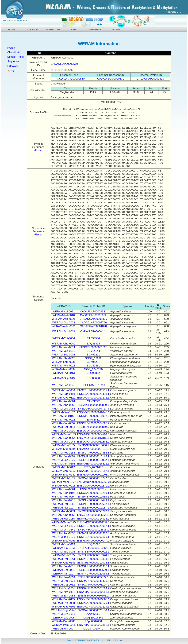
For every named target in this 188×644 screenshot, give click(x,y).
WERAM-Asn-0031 (64, 331)
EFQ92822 (93, 373)
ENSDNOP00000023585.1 (93, 599)
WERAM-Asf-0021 (64, 312)
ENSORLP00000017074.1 (93, 563)
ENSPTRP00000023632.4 (93, 504)
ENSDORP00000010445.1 (93, 412)
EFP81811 (93, 420)
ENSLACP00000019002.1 (93, 460)
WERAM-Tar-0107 (64, 574)
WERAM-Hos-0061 (64, 489)
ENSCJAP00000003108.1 (93, 585)
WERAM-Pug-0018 (64, 420)
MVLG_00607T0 (93, 629)
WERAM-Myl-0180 (64, 519)
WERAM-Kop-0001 (64, 401)
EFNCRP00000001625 (93, 347)
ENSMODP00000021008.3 (93, 475)
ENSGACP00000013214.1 (93, 607)
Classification (15, 52)
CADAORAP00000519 (64, 64)
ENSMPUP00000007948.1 (93, 449)
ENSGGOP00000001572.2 (93, 486)
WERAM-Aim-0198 (64, 464)
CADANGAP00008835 (93, 319)
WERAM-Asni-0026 (64, 319)
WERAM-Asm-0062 (64, 471)
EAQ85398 (93, 344)
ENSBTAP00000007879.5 (93, 427)
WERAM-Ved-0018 (64, 351)
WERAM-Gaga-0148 (64, 610)
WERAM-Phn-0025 (64, 358)
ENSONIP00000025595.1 (93, 530)
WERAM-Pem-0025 (64, 625)
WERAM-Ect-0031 (64, 570)
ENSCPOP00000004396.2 (93, 423)
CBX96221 (93, 362)
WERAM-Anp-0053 (64, 405)
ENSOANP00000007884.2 (93, 588)
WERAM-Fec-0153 (64, 453)
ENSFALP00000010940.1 (93, 548)
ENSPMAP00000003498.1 (93, 625)
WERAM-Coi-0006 (64, 338)
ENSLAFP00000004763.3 (93, 409)
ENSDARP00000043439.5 (93, 581)
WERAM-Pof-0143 (64, 559)
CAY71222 (93, 401)
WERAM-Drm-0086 (64, 621)
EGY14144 (93, 351)
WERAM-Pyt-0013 (64, 373)
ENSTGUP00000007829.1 (93, 537)
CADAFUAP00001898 (93, 326)
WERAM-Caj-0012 (64, 585)
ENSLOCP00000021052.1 (93, 526)
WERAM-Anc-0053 (64, 533)
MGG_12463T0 (93, 369)
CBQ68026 (93, 544)
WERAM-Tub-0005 (64, 552)
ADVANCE (32, 29)
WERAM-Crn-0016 (64, 614)
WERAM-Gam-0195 (64, 522)
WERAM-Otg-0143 (64, 442)
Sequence (13, 61)
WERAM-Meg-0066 (64, 541)
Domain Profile (16, 57)
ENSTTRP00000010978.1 (93, 555)
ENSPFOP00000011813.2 (93, 559)
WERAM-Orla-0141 (64, 563)
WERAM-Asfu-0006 (64, 326)
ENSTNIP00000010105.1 (93, 596)
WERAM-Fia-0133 (64, 548)
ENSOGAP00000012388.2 (93, 442)
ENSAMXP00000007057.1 (93, 471)
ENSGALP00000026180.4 (93, 610)
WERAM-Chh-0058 (64, 515)
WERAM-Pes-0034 (64, 577)
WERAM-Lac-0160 (64, 460)
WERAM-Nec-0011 (64, 347)
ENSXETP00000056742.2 (93, 511)
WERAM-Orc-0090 (64, 431)
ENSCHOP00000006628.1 (93, 515)
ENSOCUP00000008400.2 (93, 431)
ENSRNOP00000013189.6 (93, 438)
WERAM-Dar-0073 (64, 581)
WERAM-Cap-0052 (64, 423)
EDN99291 (93, 355)
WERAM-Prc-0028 (64, 603)
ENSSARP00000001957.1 (93, 566)
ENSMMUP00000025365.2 (93, 482)
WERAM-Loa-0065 (64, 409)
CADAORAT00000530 (111, 79)
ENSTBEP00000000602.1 (93, 552)
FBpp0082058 (93, 621)
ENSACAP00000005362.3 (93, 533)
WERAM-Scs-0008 (64, 355)
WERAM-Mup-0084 (64, 449)
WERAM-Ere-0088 (64, 390)
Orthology (13, 66)
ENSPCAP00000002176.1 (93, 603)
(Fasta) (38, 150)
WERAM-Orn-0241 (64, 530)
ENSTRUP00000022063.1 (93, 574)
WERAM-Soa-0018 (64, 566)
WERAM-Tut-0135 (64, 555)
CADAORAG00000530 (71, 79)
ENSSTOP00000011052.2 (93, 416)
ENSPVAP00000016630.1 (93, 445)
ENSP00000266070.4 (93, 489)
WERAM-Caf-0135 (64, 478)
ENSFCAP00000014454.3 (93, 453)
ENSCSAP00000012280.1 (93, 493)
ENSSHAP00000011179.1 (93, 456)
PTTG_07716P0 (93, 467)
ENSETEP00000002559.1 (93, 570)
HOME (12, 29)
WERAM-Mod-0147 (64, 475)
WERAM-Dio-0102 (64, 412)
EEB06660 (93, 378)
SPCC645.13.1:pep (93, 385)
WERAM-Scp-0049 (64, 385)
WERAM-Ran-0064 (64, 438)
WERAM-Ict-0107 (64, 416)
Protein (11, 48)
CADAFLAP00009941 (93, 312)
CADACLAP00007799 (93, 323)
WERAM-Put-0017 (64, 467)
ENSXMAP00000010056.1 (93, 592)
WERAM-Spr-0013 (64, 544)
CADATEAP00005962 (93, 315)
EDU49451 (93, 366)
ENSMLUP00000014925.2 (93, 519)
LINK (74, 29)
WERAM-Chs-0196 (64, 493)
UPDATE (115, 29)
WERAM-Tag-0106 (64, 537)
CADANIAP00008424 (93, 331)
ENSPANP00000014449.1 (93, 500)
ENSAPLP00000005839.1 (93, 405)
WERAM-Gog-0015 (64, 486)
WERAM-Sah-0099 (64, 456)
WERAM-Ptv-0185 (64, 445)
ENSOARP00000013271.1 (93, 398)
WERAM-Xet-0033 (64, 511)
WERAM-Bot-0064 (64, 427)
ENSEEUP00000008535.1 (93, 390)
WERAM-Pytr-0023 (64, 366)
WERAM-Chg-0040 (64, 344)
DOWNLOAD (53, 29)
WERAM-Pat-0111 (64, 504)
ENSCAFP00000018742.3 (93, 478)
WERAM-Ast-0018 (64, 315)
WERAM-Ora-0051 (64, 588)
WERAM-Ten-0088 (64, 596)
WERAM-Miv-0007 (64, 629)
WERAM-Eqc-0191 (64, 394)
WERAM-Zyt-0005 (64, 618)
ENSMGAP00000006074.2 (93, 541)
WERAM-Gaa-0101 (64, 607)
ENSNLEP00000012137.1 (93, 508)
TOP (13, 71)
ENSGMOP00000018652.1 (93, 522)
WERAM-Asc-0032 (64, 323)
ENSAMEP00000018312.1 (93, 464)
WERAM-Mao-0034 (64, 369)
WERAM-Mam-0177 (64, 482)
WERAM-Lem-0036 (64, 362)
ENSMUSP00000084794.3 (93, 434)
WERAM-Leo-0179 (64, 526)
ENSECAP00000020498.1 (93, 394)
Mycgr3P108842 (93, 618)
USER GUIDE (94, 29)
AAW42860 (93, 614)
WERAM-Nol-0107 (64, 508)
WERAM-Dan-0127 (64, 599)
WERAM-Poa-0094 (64, 497)
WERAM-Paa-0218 (64, 500)
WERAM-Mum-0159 (64, 434)
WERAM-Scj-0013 (64, 378)
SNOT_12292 (93, 358)
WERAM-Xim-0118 (64, 592)
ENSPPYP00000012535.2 (93, 497)
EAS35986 (93, 338)
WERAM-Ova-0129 (64, 398)
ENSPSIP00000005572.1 (93, 577)
